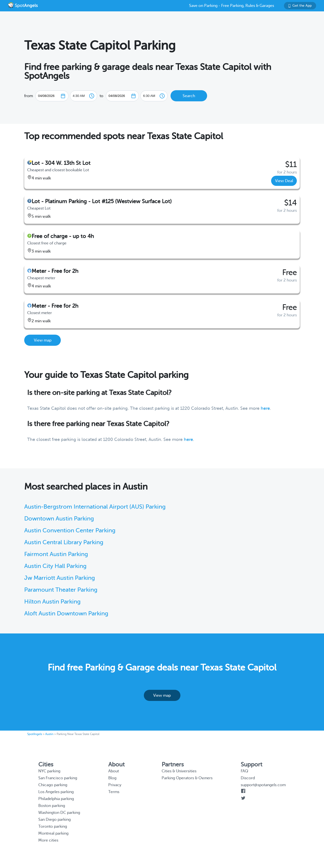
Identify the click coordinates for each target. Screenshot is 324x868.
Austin (49, 734)
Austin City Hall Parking (55, 566)
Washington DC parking (59, 813)
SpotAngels (35, 734)
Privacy (115, 785)
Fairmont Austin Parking (56, 554)
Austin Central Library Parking (64, 542)
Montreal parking (53, 833)
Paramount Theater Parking (61, 590)
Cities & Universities (179, 771)
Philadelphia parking (56, 799)
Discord (248, 778)
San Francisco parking (58, 778)
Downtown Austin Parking (59, 519)
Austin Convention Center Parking (70, 531)
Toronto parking (53, 826)
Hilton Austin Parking (52, 602)
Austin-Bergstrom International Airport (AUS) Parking (95, 507)
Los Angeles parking (56, 792)
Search (189, 96)
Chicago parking (53, 785)
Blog (112, 778)
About (114, 771)
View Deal (284, 181)
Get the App (300, 6)
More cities (48, 840)
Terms (114, 792)
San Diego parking (54, 820)
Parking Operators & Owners (187, 778)
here (265, 408)
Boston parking (52, 806)
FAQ (244, 771)
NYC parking (49, 771)
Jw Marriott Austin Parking (60, 578)
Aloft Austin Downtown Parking (66, 614)
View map (43, 340)
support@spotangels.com (263, 785)
